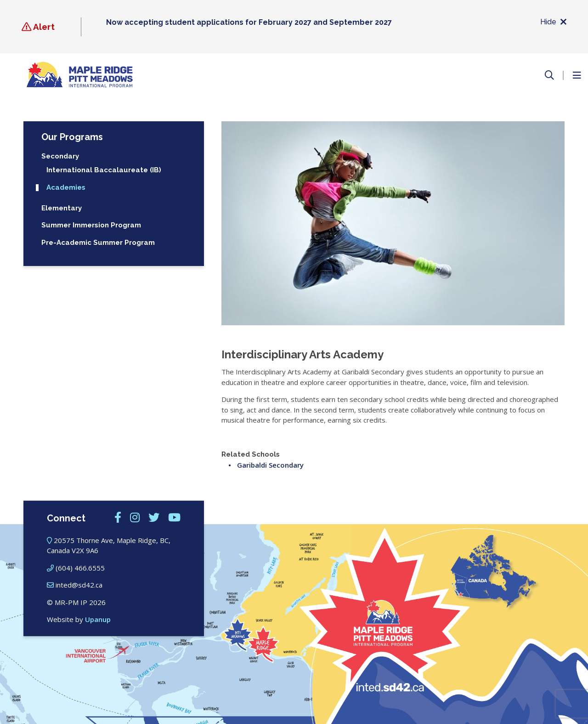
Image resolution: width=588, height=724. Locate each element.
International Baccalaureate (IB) (104, 170)
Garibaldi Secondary (270, 465)
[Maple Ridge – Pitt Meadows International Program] (79, 75)
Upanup (98, 619)
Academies (66, 188)
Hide (553, 22)
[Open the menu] (577, 75)
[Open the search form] (549, 75)
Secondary (60, 156)
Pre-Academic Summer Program (98, 243)
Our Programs (72, 137)
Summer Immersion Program (91, 225)
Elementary (62, 208)
